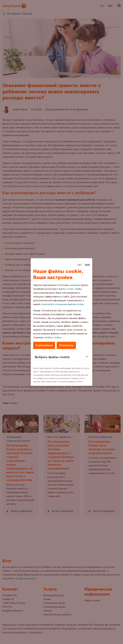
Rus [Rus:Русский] (87, 265)
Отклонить (66, 345)
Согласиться (44, 345)
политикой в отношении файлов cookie (62, 304)
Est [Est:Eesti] (80, 265)
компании (74, 285)
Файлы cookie (53, 337)
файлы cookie (66, 289)
